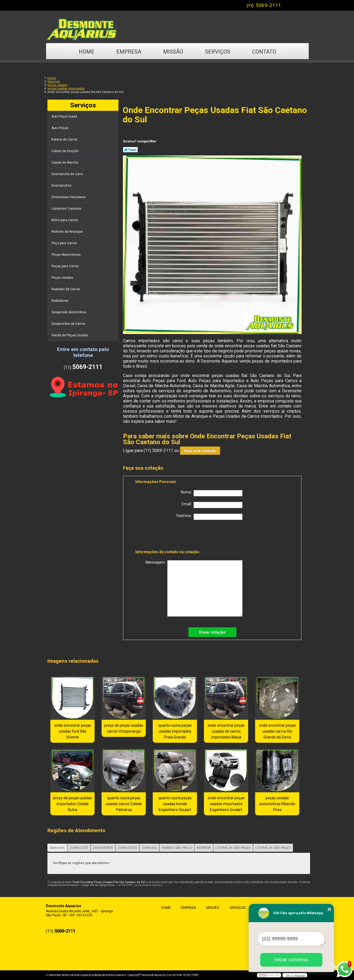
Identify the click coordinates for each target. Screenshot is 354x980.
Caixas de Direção (65, 151)
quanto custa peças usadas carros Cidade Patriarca (124, 804)
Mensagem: (194, 588)
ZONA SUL (149, 848)
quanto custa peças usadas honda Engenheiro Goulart (175, 804)
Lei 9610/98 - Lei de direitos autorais (140, 885)
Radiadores (60, 301)
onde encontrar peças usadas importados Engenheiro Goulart (226, 804)
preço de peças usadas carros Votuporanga (124, 728)
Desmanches (62, 186)
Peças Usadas (63, 278)
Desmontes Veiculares (69, 197)
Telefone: (209, 517)
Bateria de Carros (65, 140)
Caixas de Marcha (65, 163)
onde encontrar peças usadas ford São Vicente (73, 731)
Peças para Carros (66, 266)
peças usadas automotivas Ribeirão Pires (277, 804)
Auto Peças (60, 128)
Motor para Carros (65, 220)
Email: (212, 505)
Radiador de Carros (66, 289)
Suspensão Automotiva (69, 312)
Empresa (129, 52)
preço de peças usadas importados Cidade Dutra (72, 804)
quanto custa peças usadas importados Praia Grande (175, 731)
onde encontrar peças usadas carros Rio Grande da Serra (277, 731)
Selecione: (57, 848)
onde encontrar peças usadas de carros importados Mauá (226, 731)
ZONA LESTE (79, 848)
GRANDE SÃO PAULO (177, 848)
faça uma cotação (200, 451)
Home (87, 52)
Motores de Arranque (68, 232)
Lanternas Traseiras (67, 209)
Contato (264, 52)
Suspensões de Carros (69, 324)
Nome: (212, 493)
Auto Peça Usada (65, 116)
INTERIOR (204, 848)
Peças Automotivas (66, 255)
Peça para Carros (65, 243)
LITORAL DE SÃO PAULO (233, 848)
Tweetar (130, 150)
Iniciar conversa (291, 960)
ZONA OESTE (127, 848)
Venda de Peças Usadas (70, 335)
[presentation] (169, 536)
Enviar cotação (212, 632)
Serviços (218, 52)
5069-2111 (268, 5)
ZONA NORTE (103, 848)
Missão (173, 52)
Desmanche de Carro (68, 174)
